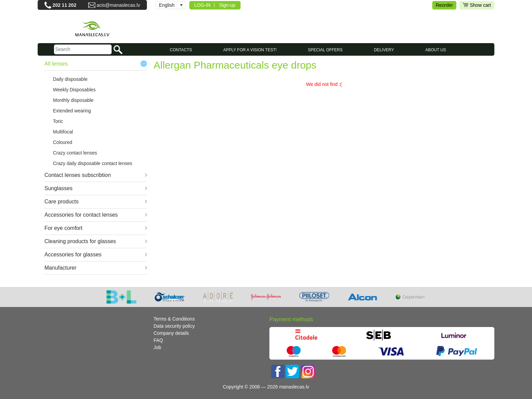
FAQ (158, 340)
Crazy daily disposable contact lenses (92, 163)
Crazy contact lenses (75, 153)
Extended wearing (72, 111)
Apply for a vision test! (250, 50)
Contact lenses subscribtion (78, 175)
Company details (171, 333)
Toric (58, 121)
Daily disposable (70, 79)
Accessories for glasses (73, 255)
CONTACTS (181, 50)
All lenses (56, 64)
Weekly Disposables (74, 90)
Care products (62, 202)
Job (158, 347)
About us (435, 50)
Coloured (63, 142)
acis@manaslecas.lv (118, 5)
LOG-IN (203, 5)
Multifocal (63, 132)
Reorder (444, 5)
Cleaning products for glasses (80, 241)
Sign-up (227, 5)
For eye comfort (63, 228)
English (167, 5)
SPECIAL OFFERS (325, 50)
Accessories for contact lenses (81, 215)
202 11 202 (64, 5)
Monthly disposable (73, 100)
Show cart (477, 5)
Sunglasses (59, 188)
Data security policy (174, 326)
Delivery (384, 50)
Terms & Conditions (174, 319)
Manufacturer (60, 268)
